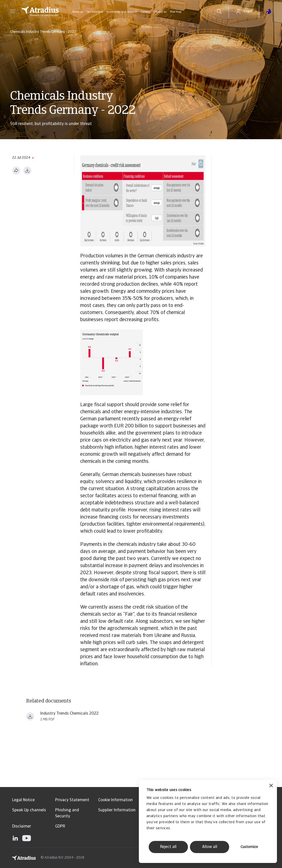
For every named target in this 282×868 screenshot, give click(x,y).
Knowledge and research (122, 12)
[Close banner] (271, 786)
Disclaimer (22, 826)
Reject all (168, 847)
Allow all (210, 847)
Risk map (176, 12)
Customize (249, 847)
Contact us (160, 12)
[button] (13, 11)
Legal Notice (23, 800)
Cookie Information (115, 800)
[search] (219, 11)
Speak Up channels (29, 810)
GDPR (60, 826)
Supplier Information (117, 810)
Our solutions (95, 12)
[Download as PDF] (27, 171)
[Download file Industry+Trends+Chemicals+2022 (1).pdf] (30, 716)
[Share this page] (16, 171)
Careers (145, 12)
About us (78, 12)
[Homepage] (40, 11)
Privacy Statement (72, 800)
